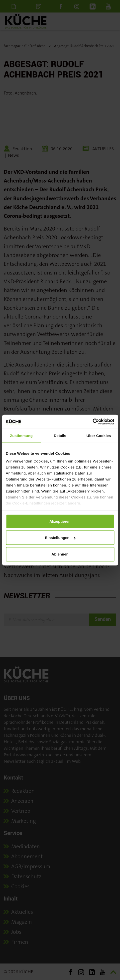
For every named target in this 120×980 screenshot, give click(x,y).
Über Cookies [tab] (99, 435)
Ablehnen (60, 554)
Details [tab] (60, 435)
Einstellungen (60, 538)
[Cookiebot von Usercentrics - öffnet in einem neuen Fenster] (92, 422)
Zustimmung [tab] (21, 435)
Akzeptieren (60, 521)
